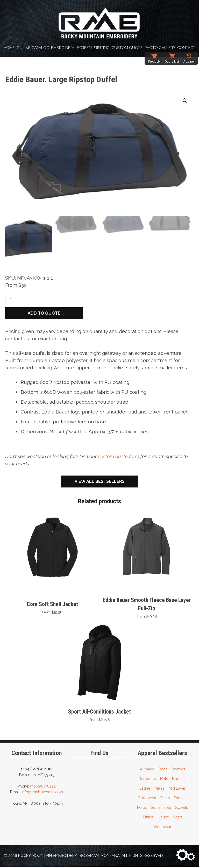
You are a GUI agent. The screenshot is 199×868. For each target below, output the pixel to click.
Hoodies (179, 780)
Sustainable (161, 809)
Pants (165, 799)
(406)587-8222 (43, 787)
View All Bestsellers (100, 483)
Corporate (147, 780)
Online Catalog (33, 48)
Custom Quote (127, 48)
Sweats (182, 809)
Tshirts (148, 818)
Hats (164, 780)
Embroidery (63, 48)
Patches (181, 799)
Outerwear (147, 799)
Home (9, 48)
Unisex (163, 818)
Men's (160, 789)
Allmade (147, 770)
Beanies (178, 770)
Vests (178, 818)
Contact (186, 48)
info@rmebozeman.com (42, 793)
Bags (163, 770)
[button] (185, 101)
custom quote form (119, 458)
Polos (142, 809)
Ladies (145, 789)
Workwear (162, 828)
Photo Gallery (160, 48)
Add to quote (44, 314)
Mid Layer (177, 789)
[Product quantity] (13, 301)
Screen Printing (93, 48)
